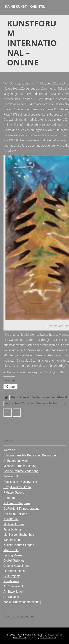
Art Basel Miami (14, 592)
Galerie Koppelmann (17, 566)
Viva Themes (48, 637)
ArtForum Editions (15, 514)
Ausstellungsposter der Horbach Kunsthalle (17, 413)
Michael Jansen (14, 524)
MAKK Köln (11, 550)
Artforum (9, 498)
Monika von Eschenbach (20, 535)
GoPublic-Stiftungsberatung (22, 509)
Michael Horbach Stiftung (20, 466)
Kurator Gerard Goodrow (19, 403)
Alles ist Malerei (20, 397)
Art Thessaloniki (14, 586)
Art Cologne (11, 597)
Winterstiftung (13, 540)
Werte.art (10, 450)
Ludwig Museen (14, 555)
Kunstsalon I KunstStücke (20, 482)
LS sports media (14, 571)
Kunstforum (11, 519)
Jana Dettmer (12, 529)
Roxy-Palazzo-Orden (17, 487)
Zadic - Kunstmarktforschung (22, 602)
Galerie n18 (11, 476)
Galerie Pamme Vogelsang (21, 471)
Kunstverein (11, 581)
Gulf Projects (12, 576)
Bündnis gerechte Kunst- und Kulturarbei (30, 455)
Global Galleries (14, 561)
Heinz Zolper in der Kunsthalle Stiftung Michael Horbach (8, 413)
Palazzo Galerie (14, 493)
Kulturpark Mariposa (17, 503)
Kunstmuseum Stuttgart (19, 545)
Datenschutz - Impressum (18, 616)
